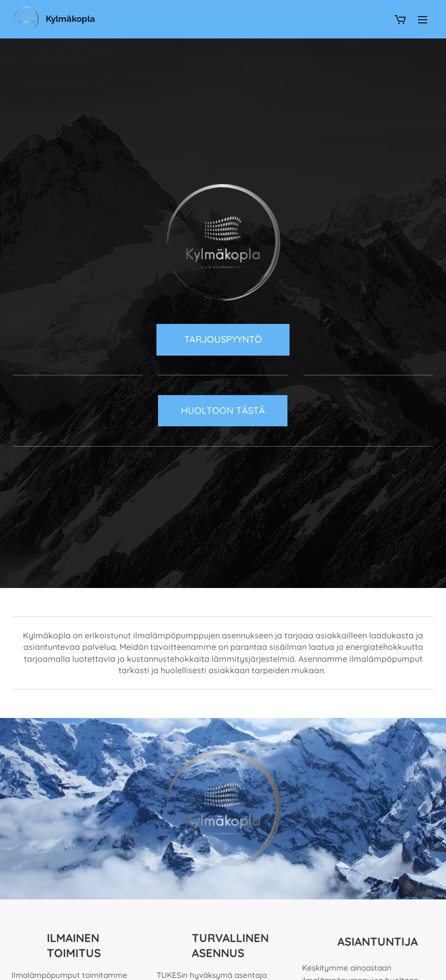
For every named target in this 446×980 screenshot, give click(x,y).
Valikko (423, 20)
